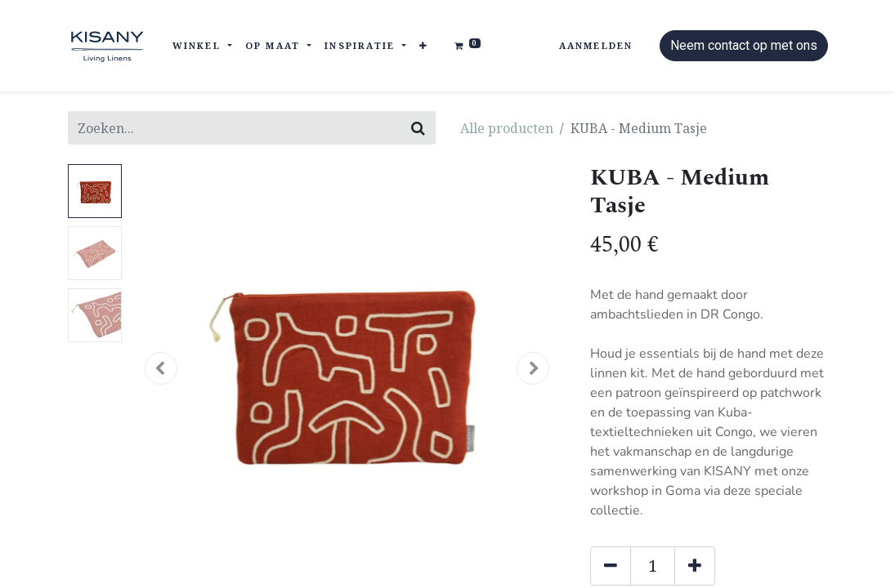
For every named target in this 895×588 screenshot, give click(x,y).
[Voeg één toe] (695, 566)
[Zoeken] (418, 128)
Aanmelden (596, 45)
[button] (424, 46)
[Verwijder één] (611, 566)
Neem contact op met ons (744, 45)
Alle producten (507, 128)
